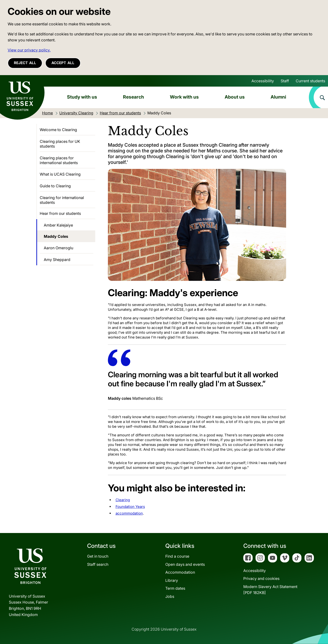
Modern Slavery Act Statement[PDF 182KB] (270, 590)
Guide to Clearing (55, 186)
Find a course (177, 556)
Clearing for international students (62, 200)
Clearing (123, 500)
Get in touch (98, 556)
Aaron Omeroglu (58, 248)
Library (172, 580)
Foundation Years (130, 507)
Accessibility (263, 81)
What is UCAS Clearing (60, 174)
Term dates (175, 588)
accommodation (129, 513)
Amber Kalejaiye (58, 225)
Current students (310, 81)
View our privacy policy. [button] (29, 50)
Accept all (63, 63)
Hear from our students (60, 213)
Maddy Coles (56, 236)
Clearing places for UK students (60, 144)
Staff (285, 81)
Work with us (184, 97)
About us (235, 97)
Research (133, 97)
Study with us (82, 97)
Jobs (170, 596)
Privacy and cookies (261, 578)
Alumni (278, 97)
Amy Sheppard (57, 260)
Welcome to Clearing (58, 130)
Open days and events (185, 564)
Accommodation (180, 572)
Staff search (98, 564)
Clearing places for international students (59, 160)
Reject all (25, 63)
